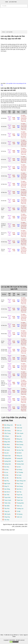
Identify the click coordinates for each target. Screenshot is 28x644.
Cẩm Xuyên (20, 433)
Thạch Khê (7, 497)
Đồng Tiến (7, 442)
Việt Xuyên (7, 514)
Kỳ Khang (19, 470)
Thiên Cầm (7, 503)
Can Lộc (19, 425)
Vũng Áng (7, 517)
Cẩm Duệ (19, 428)
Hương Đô (20, 458)
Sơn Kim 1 (20, 489)
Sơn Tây (19, 492)
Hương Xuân (20, 464)
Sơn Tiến (7, 495)
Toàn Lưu (19, 506)
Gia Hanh (7, 450)
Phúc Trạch (20, 484)
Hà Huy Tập (20, 450)
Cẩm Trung (7, 433)
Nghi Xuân (7, 484)
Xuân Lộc (19, 517)
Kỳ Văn (6, 475)
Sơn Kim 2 (7, 492)
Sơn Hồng (7, 489)
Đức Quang (20, 445)
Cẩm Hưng (7, 431)
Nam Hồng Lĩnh (21, 481)
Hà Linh (6, 453)
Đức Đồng (20, 442)
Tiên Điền (7, 506)
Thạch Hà (19, 495)
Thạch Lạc (20, 497)
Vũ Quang (20, 514)
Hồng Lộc (19, 456)
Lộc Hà (6, 478)
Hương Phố (20, 461)
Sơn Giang (20, 486)
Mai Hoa (19, 478)
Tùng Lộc (7, 511)
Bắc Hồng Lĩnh (8, 425)
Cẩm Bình (7, 428)
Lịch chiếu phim (13, 2)
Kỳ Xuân (19, 475)
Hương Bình (8, 458)
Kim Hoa (7, 467)
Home (4, 32)
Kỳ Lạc (6, 472)
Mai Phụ (7, 481)
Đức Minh (7, 445)
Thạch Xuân (8, 500)
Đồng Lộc (19, 439)
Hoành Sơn (7, 456)
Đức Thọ (19, 447)
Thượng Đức (20, 503)
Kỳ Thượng (20, 472)
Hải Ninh (19, 453)
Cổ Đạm (7, 436)
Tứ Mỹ (18, 511)
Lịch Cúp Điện (9, 32)
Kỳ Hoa (6, 470)
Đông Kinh (7, 439)
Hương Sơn (7, 464)
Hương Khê (7, 461)
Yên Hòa (7, 520)
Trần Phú (7, 509)
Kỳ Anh (19, 467)
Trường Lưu (20, 509)
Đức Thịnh (7, 447)
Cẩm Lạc (19, 431)
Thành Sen (20, 500)
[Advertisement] (14, 16)
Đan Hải (19, 436)
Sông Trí (7, 486)
